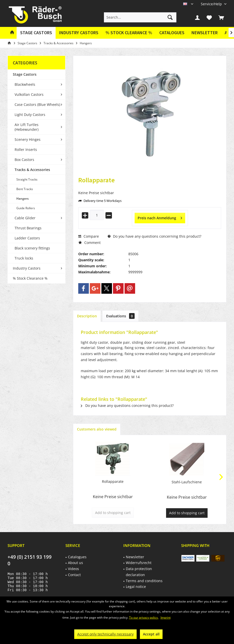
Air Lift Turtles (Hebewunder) (27, 127)
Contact (74, 575)
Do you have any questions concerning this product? (154, 236)
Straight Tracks (27, 179)
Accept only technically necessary (105, 634)
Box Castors (24, 160)
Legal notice (136, 587)
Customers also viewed (97, 429)
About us (75, 563)
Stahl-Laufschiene (187, 482)
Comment (89, 243)
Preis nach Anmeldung (160, 217)
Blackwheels (25, 84)
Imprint (166, 617)
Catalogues (172, 33)
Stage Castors (25, 74)
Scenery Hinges (28, 139)
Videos (73, 569)
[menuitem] (212, 4)
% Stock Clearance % (30, 278)
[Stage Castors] (36, 33)
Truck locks (24, 258)
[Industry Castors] (79, 33)
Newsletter (205, 33)
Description (87, 316)
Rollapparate (113, 481)
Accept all (151, 634)
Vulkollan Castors (29, 94)
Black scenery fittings (32, 248)
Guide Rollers (26, 208)
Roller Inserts (26, 149)
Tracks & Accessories (32, 170)
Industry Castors (27, 268)
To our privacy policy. (144, 617)
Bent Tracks (25, 189)
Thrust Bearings (28, 228)
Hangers (23, 199)
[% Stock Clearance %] (129, 33)
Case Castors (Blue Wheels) (37, 104)
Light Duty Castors (30, 115)
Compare (89, 236)
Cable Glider (25, 218)
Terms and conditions (144, 581)
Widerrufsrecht (139, 563)
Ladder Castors (27, 238)
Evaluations (120, 316)
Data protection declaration (139, 572)
